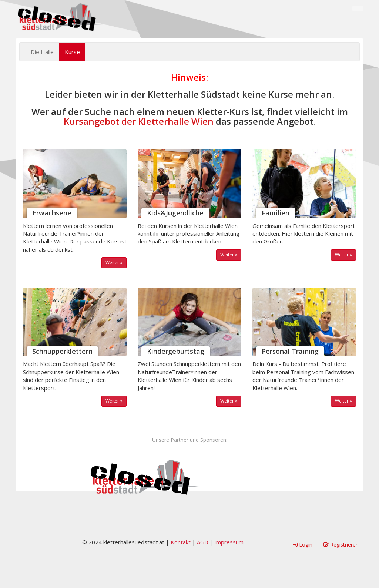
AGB (202, 542)
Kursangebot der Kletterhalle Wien (139, 121)
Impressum (229, 542)
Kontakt (181, 542)
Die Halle (42, 52)
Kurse (72, 52)
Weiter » (114, 263)
